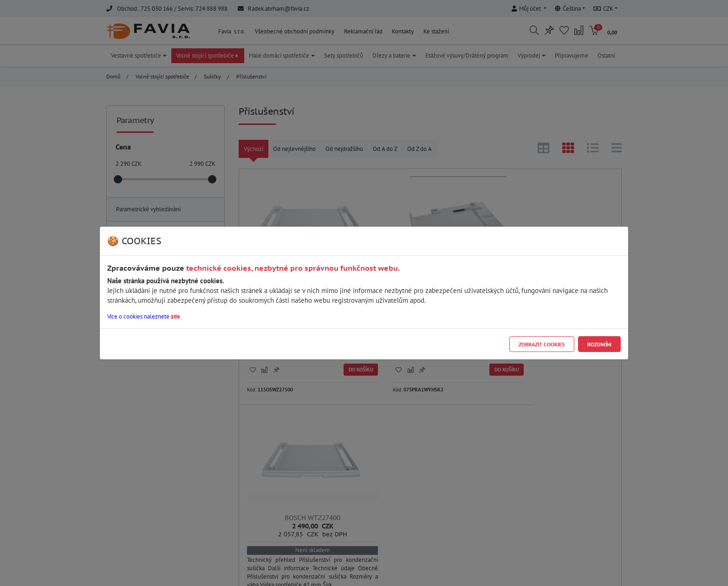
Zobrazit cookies (542, 344)
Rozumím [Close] (599, 344)
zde (175, 316)
